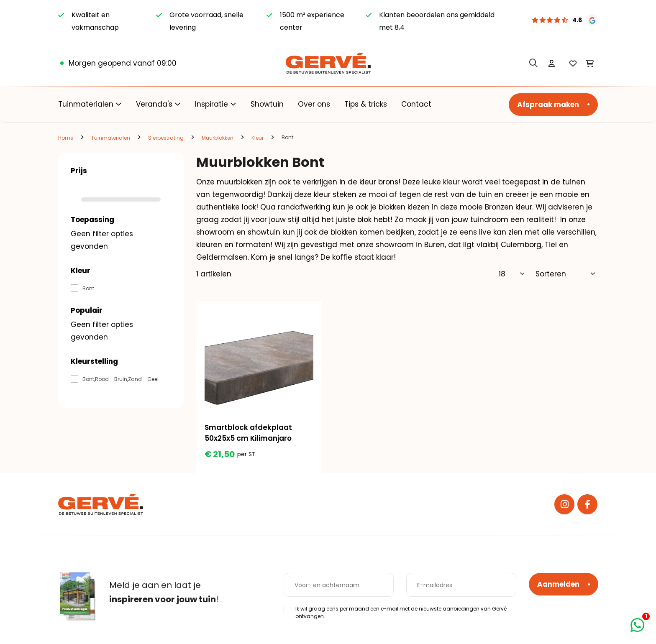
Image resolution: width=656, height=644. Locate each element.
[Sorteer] (566, 274)
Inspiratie (211, 104)
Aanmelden (558, 584)
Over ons (314, 104)
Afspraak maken (548, 105)
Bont (88, 288)
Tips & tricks (366, 104)
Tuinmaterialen (86, 104)
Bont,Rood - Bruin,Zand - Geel (120, 379)
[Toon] (512, 274)
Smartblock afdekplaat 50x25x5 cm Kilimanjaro (248, 433)
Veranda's (154, 104)
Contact (416, 104)
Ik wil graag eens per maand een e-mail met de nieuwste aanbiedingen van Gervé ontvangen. (401, 612)
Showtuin (267, 104)
